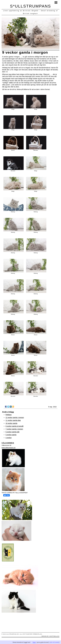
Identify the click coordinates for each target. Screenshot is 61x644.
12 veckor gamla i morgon (15, 417)
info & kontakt (54, 642)
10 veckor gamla (11, 423)
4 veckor (9, 438)
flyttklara (9, 415)
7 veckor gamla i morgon (14, 429)
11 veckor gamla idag (13, 420)
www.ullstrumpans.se (9, 448)
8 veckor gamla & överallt (14, 426)
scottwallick (54, 636)
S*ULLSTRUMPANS (30, 6)
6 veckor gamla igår (12, 432)
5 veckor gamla (11, 435)
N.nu (34, 642)
